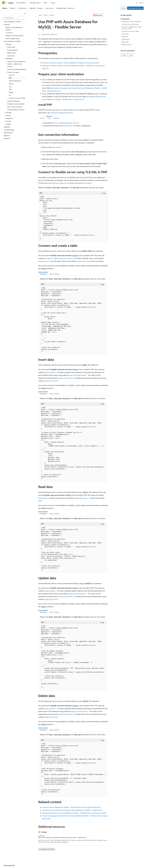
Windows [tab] (56, 118)
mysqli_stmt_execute (65, 378)
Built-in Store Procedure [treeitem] (15, 107)
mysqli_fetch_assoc (81, 498)
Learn (40, 15)
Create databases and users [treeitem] (16, 110)
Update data (126, 39)
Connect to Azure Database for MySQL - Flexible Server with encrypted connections (71, 807)
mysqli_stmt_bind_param (77, 375)
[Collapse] (25, 14)
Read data (125, 37)
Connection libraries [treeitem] (13, 101)
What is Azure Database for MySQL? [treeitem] (14, 29)
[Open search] (137, 3)
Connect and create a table (130, 31)
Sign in (141, 3)
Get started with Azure (135, 8)
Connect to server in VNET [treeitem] (17, 98)
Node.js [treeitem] (11, 92)
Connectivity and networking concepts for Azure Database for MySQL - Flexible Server (72, 810)
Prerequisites (126, 19)
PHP (40, 42)
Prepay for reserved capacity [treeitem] (14, 36)
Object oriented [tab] (54, 274)
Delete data (125, 42)
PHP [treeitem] (10, 78)
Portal (123, 8)
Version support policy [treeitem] (13, 38)
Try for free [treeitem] (9, 33)
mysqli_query (43, 261)
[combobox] (14, 18)
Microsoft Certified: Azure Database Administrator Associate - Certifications (62, 837)
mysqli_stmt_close (51, 381)
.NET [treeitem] (10, 89)
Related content (127, 45)
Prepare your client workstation (131, 21)
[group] (73, 769)
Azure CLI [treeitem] (12, 75)
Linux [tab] (49, 118)
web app (77, 110)
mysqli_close (81, 261)
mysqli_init (49, 258)
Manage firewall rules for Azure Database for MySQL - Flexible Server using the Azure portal (74, 813)
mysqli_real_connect (65, 258)
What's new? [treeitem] (11, 47)
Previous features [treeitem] (13, 50)
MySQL (52, 15)
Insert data (125, 34)
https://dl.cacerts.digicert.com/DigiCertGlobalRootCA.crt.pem (70, 183)
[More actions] (106, 15)
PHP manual (67, 126)
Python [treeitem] (11, 84)
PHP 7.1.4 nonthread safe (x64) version (65, 123)
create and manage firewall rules (61, 113)
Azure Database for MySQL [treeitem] (12, 22)
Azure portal (56, 147)
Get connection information (130, 24)
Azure (46, 15)
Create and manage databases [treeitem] (17, 69)
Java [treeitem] (10, 87)
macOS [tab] (42, 118)
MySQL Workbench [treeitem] (15, 81)
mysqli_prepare (50, 372)
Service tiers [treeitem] (11, 56)
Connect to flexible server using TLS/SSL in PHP (131, 28)
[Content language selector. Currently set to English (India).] (9, 865)
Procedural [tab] (43, 274)
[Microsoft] (4, 3)
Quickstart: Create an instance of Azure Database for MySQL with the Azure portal (71, 63)
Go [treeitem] (10, 95)
